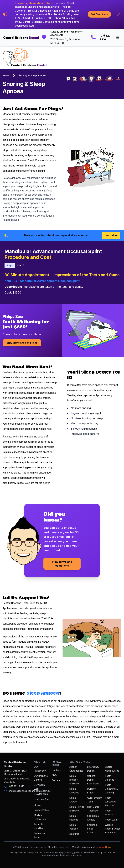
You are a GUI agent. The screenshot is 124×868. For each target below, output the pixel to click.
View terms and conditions (22, 343)
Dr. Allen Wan (41, 794)
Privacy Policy (41, 810)
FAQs (54, 775)
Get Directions (99, 14)
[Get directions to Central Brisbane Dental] (63, 38)
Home (6, 75)
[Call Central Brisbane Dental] (101, 38)
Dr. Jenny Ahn (41, 799)
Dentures (74, 834)
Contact (56, 780)
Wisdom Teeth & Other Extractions (112, 829)
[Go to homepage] (21, 38)
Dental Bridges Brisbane (74, 780)
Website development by (91, 847)
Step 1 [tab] (10, 265)
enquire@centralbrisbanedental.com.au (29, 791)
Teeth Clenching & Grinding (111, 789)
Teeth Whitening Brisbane (110, 802)
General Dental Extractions (93, 780)
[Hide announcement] (119, 14)
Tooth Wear (111, 820)
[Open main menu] (118, 38)
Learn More (111, 235)
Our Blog (56, 770)
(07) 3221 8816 (16, 786)
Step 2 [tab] (21, 265)
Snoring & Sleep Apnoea (32, 75)
